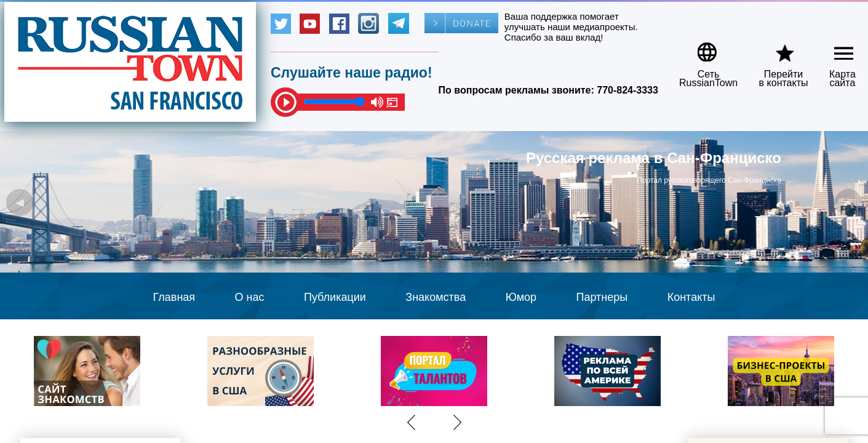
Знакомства (436, 297)
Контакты (691, 297)
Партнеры (602, 297)
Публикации (335, 297)
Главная (174, 297)
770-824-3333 (627, 90)
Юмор (521, 297)
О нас (250, 297)
